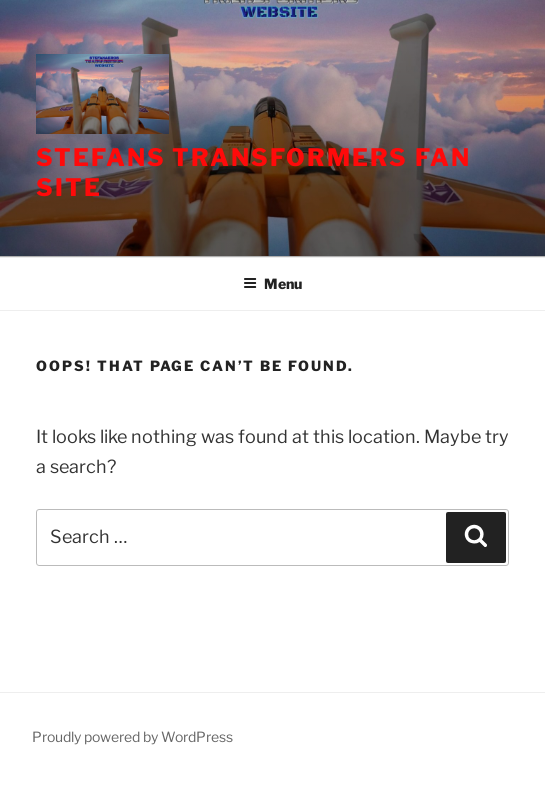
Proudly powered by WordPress (132, 736)
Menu (272, 283)
